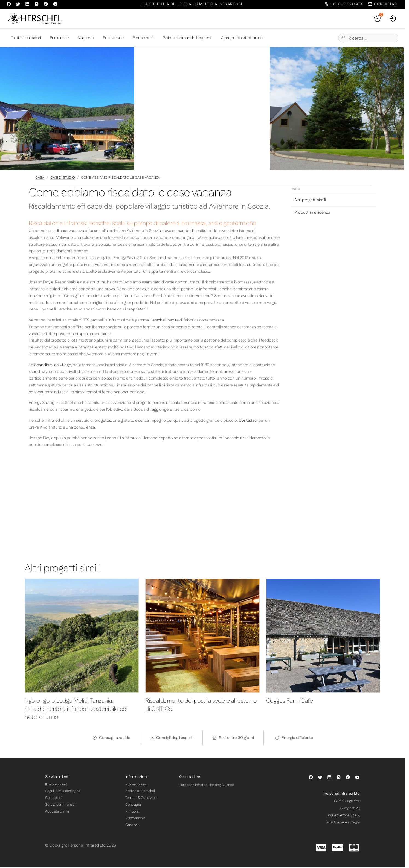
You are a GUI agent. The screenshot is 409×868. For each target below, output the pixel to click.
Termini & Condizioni (141, 799)
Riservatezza (135, 819)
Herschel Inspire (164, 321)
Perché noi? (143, 39)
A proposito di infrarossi (242, 39)
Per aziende (113, 39)
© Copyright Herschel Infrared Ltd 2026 (81, 847)
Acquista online (57, 812)
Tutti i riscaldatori (26, 39)
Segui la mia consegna (63, 792)
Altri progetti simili (310, 201)
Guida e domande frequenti (187, 39)
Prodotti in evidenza (312, 214)
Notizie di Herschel (140, 792)
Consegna (133, 806)
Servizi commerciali (61, 806)
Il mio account (56, 785)
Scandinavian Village (53, 366)
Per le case (59, 39)
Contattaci (248, 422)
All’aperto (86, 39)
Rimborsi (132, 812)
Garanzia (132, 826)
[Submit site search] (343, 39)
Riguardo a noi (137, 785)
